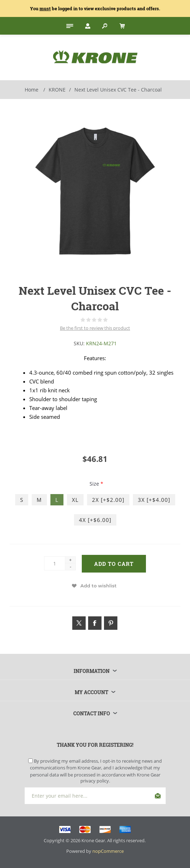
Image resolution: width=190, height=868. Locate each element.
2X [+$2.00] (108, 500)
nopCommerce (108, 851)
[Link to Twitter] (79, 623)
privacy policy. (95, 781)
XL (75, 500)
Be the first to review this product (95, 328)
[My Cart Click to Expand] (121, 26)
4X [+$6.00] (95, 520)
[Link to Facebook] (95, 623)
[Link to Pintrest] (111, 623)
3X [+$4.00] (154, 500)
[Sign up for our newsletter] (95, 796)
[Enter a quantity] (55, 563)
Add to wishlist (99, 586)
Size (95, 484)
